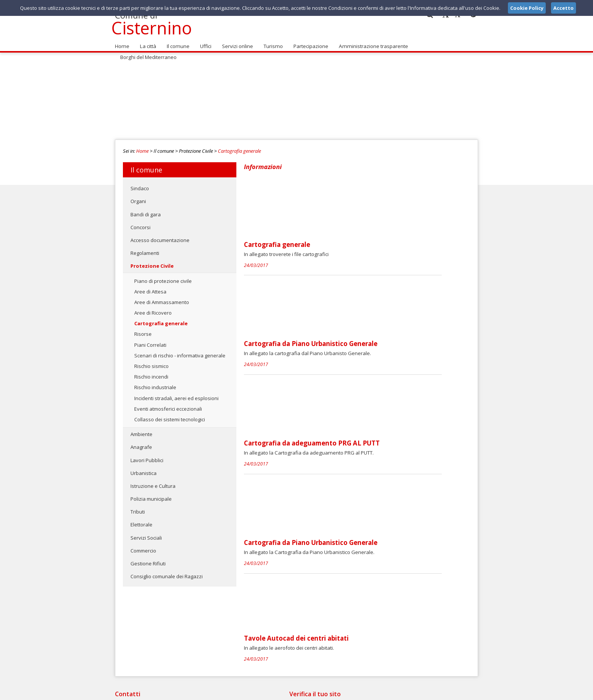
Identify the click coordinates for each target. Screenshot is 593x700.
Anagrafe (141, 443)
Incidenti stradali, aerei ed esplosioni (176, 394)
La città (147, 42)
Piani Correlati (150, 340)
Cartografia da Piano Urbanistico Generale (367, 244)
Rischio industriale (155, 383)
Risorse (143, 330)
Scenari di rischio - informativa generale (180, 351)
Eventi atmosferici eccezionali (168, 405)
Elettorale (141, 520)
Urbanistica (144, 469)
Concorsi (140, 223)
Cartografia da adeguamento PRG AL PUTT (369, 309)
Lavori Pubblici (147, 456)
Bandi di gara (146, 210)
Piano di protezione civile (163, 276)
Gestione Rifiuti (148, 559)
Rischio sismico (151, 362)
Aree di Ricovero (153, 309)
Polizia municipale (151, 495)
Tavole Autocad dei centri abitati (353, 438)
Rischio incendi (151, 373)
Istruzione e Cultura (153, 482)
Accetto (564, 8)
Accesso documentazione (160, 236)
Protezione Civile (152, 262)
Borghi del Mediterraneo (442, 42)
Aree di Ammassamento (162, 298)
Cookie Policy (461, 692)
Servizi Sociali (146, 533)
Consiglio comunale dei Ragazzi (167, 572)
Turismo (271, 42)
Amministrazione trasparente (370, 42)
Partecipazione (308, 42)
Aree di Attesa (150, 287)
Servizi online (236, 42)
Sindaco (140, 184)
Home (122, 42)
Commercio (143, 546)
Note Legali (404, 692)
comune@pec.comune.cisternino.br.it (291, 640)
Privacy (431, 692)
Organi (138, 197)
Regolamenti (145, 249)
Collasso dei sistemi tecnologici (170, 415)
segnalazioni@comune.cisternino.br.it (295, 633)
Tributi (138, 508)
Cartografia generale (239, 147)
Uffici (204, 42)
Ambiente (141, 430)
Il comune (177, 42)
